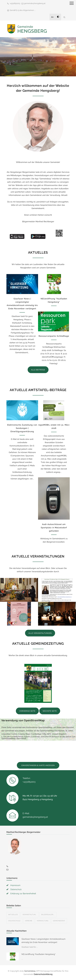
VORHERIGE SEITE (27, 711)
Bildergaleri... (48, 915)
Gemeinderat (59, 921)
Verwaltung (43, 921)
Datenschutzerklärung (43, 974)
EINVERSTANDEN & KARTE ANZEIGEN (38, 765)
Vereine (29, 921)
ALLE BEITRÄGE (38, 370)
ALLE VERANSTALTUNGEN (40, 633)
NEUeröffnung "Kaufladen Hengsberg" (38, 954)
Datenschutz (16, 889)
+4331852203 (15, 3)
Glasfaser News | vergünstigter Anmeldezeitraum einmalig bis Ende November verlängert (43, 941)
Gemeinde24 (30, 971)
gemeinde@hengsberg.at (35, 3)
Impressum (15, 885)
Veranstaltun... (30, 915)
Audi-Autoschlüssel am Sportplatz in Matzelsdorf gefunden (54, 528)
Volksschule (14, 921)
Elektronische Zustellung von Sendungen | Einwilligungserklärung (22, 428)
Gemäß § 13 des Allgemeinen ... (23, 10)
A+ (53, 17)
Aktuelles (13, 915)
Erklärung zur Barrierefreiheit (23, 893)
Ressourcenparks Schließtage (54, 336)
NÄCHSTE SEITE (50, 711)
